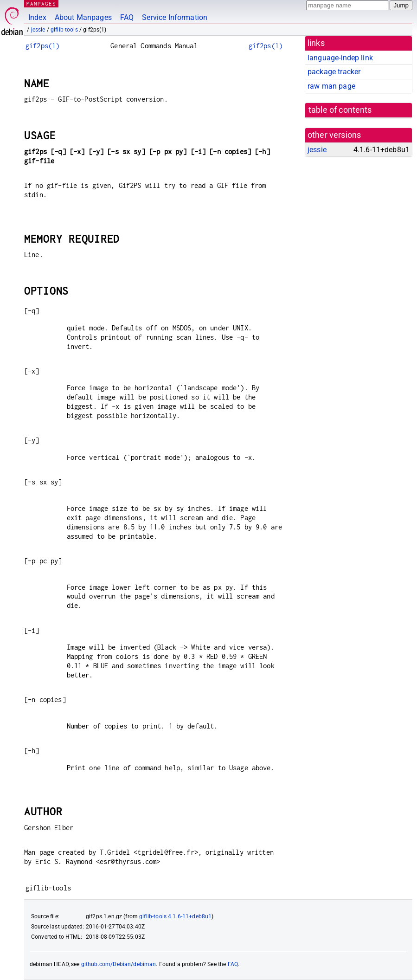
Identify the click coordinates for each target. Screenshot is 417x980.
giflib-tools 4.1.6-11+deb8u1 (175, 916)
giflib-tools (64, 30)
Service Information (175, 17)
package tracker (334, 72)
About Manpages (83, 17)
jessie (38, 30)
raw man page (331, 86)
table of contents (340, 110)
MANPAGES (41, 3)
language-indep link (340, 58)
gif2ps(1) (42, 46)
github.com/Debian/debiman (119, 964)
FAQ (127, 17)
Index (37, 17)
